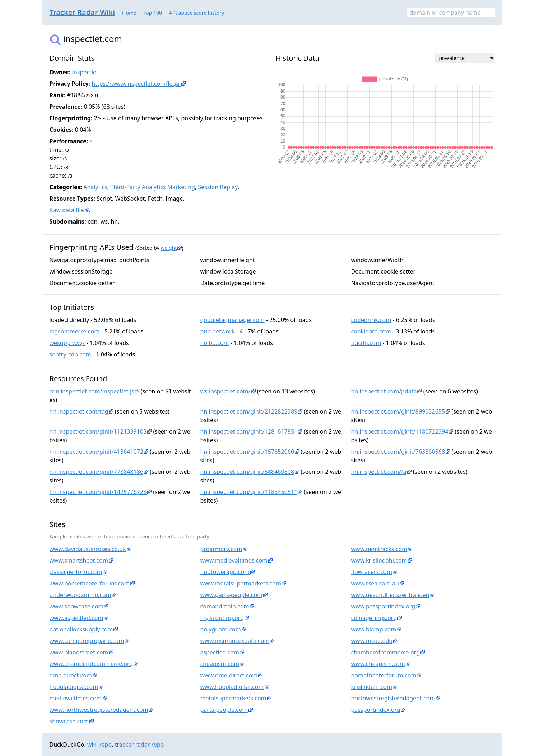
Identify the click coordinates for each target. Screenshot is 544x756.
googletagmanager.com (233, 320)
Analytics (95, 187)
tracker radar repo (140, 745)
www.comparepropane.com (87, 641)
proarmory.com (221, 549)
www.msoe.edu (372, 641)
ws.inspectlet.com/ (225, 391)
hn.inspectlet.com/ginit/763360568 (398, 452)
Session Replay (218, 187)
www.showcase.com (77, 606)
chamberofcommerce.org (385, 652)
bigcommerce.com (75, 331)
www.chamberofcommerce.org (91, 664)
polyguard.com (221, 629)
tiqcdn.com (366, 343)
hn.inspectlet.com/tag (79, 411)
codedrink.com (371, 320)
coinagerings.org (374, 618)
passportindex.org (376, 710)
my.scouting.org (222, 618)
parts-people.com (224, 710)
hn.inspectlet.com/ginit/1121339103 (98, 431)
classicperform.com (76, 572)
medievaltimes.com (76, 698)
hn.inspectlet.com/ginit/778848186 (97, 472)
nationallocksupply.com (81, 629)
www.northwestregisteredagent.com (99, 710)
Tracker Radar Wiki (82, 12)
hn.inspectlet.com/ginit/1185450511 (249, 492)
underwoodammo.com (80, 595)
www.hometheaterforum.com (90, 583)
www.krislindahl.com (379, 560)
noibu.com (215, 343)
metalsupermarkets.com (233, 698)
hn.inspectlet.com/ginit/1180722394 (400, 431)
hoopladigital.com (74, 687)
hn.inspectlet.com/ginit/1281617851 (249, 431)
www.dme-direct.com (229, 675)
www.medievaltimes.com (234, 560)
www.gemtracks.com (379, 549)
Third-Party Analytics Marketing (153, 187)
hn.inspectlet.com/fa (379, 472)
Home (129, 13)
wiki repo (99, 745)
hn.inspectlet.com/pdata (384, 391)
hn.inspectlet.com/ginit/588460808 (247, 472)
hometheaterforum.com (384, 675)
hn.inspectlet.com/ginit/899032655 (398, 411)
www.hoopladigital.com (232, 687)
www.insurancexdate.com (235, 641)
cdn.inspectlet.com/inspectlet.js (92, 391)
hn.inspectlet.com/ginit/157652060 (247, 452)
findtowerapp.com (225, 572)
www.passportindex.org (383, 606)
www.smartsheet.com (79, 560)
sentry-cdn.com (70, 354)
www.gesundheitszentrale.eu (390, 595)
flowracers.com (372, 572)
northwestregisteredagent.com (393, 698)
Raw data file (67, 210)
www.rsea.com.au (375, 583)
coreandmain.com (225, 606)
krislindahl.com (372, 687)
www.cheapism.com (378, 664)
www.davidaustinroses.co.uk (88, 549)
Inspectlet (85, 72)
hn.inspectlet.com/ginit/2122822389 (249, 411)
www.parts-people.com (232, 595)
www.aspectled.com (76, 618)
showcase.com (69, 721)
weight (169, 248)
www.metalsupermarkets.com (241, 583)
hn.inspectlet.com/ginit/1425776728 (98, 492)
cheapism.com (220, 664)
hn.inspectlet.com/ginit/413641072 (97, 452)
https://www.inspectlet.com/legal (136, 84)
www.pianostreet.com (79, 652)
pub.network (218, 331)
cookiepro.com (371, 331)
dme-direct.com (71, 675)
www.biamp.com (374, 629)
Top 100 (153, 13)
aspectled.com (220, 652)
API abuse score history (197, 13)
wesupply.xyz (67, 343)
